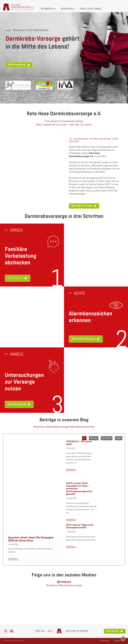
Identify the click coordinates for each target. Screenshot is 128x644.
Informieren (48, 9)
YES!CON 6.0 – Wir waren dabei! (79, 443)
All (84, 438)
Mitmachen (68, 9)
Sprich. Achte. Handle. (91, 9)
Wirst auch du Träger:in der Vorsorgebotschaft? (80, 526)
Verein (119, 438)
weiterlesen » (13, 559)
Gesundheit (107, 438)
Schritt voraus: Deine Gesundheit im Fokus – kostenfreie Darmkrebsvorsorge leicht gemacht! (79, 489)
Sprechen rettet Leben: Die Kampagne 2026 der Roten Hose (31, 539)
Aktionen (94, 438)
